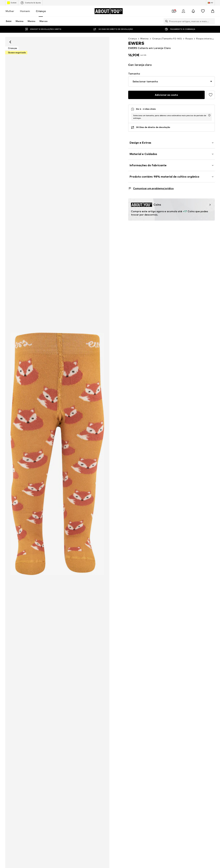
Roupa (189, 39)
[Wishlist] (203, 11)
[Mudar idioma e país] (210, 3)
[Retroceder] (10, 42)
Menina (144, 39)
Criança (41, 11)
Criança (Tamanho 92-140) (167, 39)
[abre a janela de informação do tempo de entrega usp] (209, 115)
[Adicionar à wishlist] (211, 94)
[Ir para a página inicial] (109, 11)
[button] (171, 81)
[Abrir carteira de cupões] (174, 11)
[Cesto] (213, 11)
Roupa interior (204, 39)
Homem (25, 11)
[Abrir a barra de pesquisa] (166, 21)
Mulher (10, 11)
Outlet (12, 3)
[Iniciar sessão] (183, 11)
